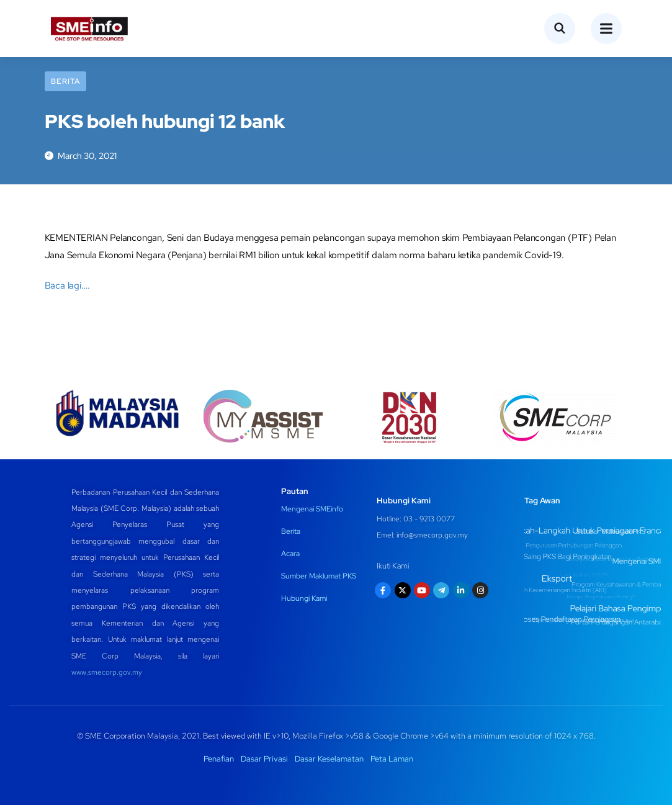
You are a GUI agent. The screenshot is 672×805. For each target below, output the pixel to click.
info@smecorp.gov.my (432, 535)
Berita (65, 81)
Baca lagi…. (67, 286)
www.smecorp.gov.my (107, 672)
